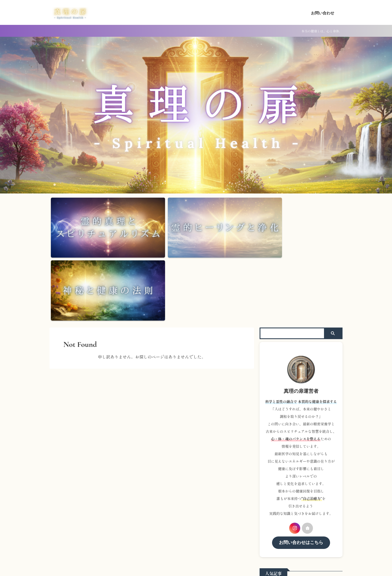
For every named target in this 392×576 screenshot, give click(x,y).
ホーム (182, 531)
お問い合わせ (323, 13)
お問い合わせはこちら (301, 468)
